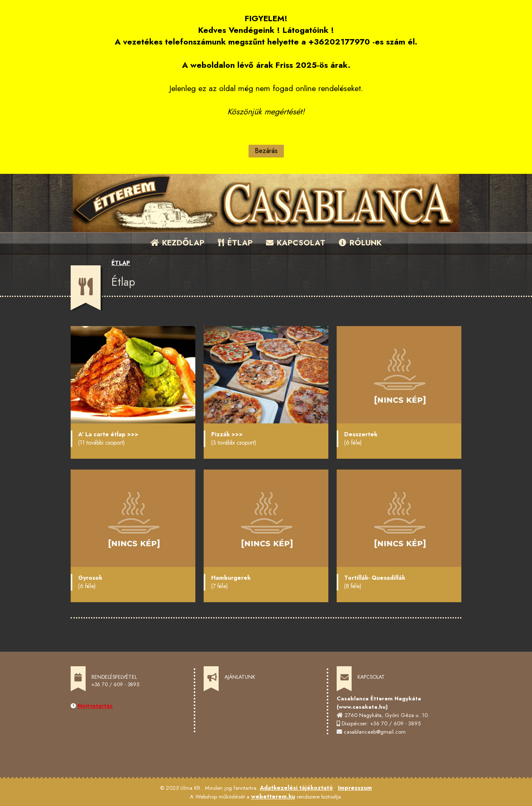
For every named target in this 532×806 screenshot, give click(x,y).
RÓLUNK (360, 243)
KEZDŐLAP (177, 243)
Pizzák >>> (227, 434)
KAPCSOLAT (296, 243)
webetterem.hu (273, 796)
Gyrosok (90, 578)
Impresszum (355, 788)
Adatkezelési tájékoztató (296, 788)
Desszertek (361, 434)
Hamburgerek (231, 578)
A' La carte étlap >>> (108, 434)
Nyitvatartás (95, 706)
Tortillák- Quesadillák (375, 578)
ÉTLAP (236, 243)
